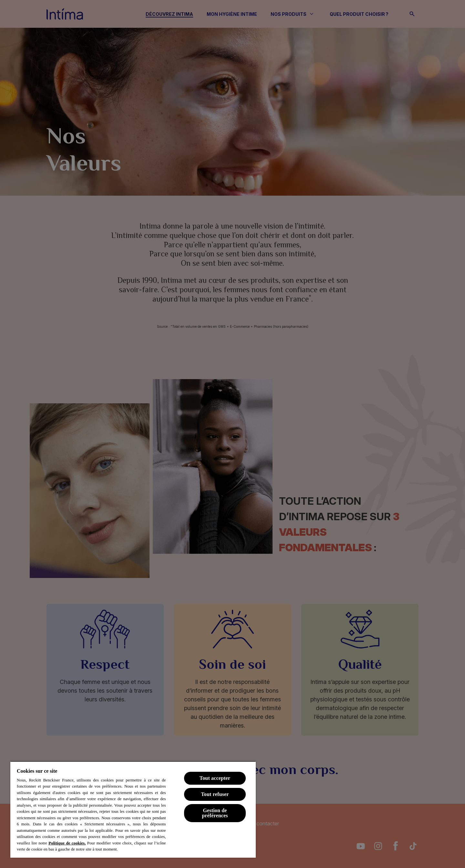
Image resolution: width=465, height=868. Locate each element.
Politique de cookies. (67, 843)
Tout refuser (215, 794)
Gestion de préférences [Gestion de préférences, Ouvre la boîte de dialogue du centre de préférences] (215, 813)
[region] (133, 809)
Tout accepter (215, 778)
